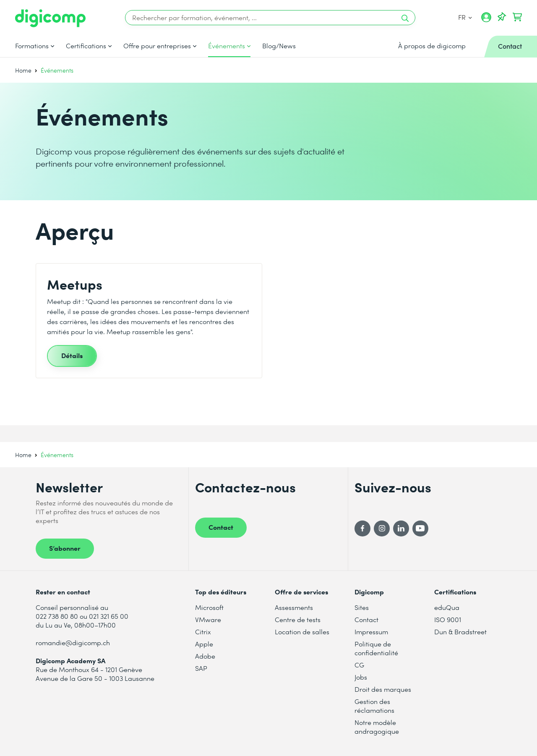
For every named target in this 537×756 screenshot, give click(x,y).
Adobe (205, 656)
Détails (72, 355)
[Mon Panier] (517, 17)
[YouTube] (420, 528)
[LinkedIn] (401, 528)
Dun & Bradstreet (460, 632)
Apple (204, 644)
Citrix (203, 632)
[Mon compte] (486, 20)
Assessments (294, 607)
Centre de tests (298, 619)
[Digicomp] (50, 18)
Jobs (361, 677)
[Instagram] (382, 528)
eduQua (447, 607)
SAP (201, 668)
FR (465, 17)
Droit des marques (383, 689)
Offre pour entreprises (157, 46)
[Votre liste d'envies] (502, 17)
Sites (362, 607)
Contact (221, 527)
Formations (32, 46)
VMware (208, 619)
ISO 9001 (448, 619)
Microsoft (209, 607)
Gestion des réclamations (374, 706)
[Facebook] (362, 528)
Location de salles (302, 632)
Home (23, 70)
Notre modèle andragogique (377, 727)
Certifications (86, 46)
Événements (227, 46)
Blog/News (279, 46)
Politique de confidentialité (376, 648)
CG (359, 665)
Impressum (371, 632)
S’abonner (65, 548)
